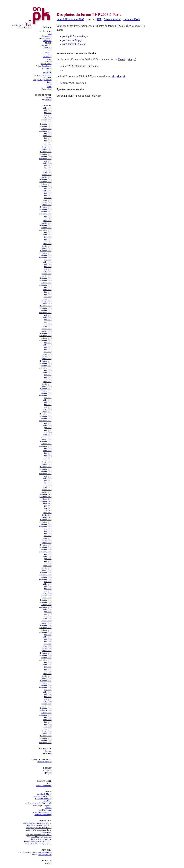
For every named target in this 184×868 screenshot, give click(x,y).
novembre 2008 (45, 575)
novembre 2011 (45, 497)
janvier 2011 (47, 517)
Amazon (48, 100)
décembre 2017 (46, 333)
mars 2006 (47, 646)
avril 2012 (48, 485)
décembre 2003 (46, 708)
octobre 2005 (46, 658)
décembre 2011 (46, 494)
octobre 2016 (46, 366)
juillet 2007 (47, 609)
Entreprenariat (46, 45)
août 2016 (48, 370)
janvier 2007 (47, 623)
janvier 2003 (47, 733)
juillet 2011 (47, 503)
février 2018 (47, 329)
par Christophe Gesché (74, 44)
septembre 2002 (45, 743)
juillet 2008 (47, 584)
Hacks (49, 84)
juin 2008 (48, 586)
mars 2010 (47, 538)
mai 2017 (48, 349)
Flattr (49, 97)
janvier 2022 (47, 223)
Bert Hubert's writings (43, 815)
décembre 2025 (46, 124)
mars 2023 (47, 200)
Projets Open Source (44, 66)
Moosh (122, 59)
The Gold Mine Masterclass (41, 839)
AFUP (49, 783)
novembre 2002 (45, 738)
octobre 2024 (46, 156)
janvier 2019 (47, 303)
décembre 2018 (46, 306)
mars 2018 (47, 326)
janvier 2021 (47, 248)
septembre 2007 (45, 607)
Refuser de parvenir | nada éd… (39, 825)
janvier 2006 (47, 651)
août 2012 (48, 476)
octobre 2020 (46, 255)
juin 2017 (48, 347)
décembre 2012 (46, 467)
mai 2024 (48, 168)
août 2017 (48, 343)
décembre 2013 (46, 441)
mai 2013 (48, 455)
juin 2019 (48, 292)
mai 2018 (48, 322)
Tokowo (48, 808)
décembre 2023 (46, 179)
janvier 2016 (47, 386)
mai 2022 (48, 216)
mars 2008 (47, 593)
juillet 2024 (47, 163)
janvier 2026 (47, 122)
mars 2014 (47, 435)
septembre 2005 (45, 660)
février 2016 (47, 384)
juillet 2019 (47, 290)
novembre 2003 (45, 710)
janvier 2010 (47, 543)
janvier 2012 (47, 492)
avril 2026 (48, 115)
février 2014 (47, 437)
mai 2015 (48, 405)
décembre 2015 (46, 389)
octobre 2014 (46, 418)
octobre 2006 (46, 630)
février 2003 (47, 731)
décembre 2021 (46, 225)
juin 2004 (48, 694)
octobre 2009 (46, 549)
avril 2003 (48, 727)
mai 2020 (48, 267)
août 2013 (48, 448)
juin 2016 (48, 375)
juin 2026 (48, 110)
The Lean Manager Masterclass (39, 837)
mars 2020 (47, 271)
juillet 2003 (47, 720)
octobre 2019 (46, 283)
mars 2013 (47, 460)
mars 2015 (47, 409)
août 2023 (48, 188)
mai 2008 (48, 589)
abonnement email (44, 762)
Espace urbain (46, 64)
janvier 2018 (47, 331)
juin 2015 (48, 402)
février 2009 (47, 568)
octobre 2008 (46, 577)
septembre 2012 (45, 474)
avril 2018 (48, 324)
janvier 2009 (47, 570)
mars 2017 (47, 354)
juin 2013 (48, 453)
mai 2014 (48, 430)
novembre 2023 (45, 182)
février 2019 (47, 301)
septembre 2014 (45, 421)
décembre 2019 (46, 278)
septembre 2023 (45, 186)
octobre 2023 (46, 184)
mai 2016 (48, 377)
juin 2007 (48, 612)
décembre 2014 (46, 414)
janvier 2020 (47, 276)
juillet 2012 (47, 478)
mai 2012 (48, 483)
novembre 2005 (45, 655)
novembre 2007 (45, 602)
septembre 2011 (45, 501)
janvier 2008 (47, 598)
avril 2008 (48, 591)
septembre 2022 (45, 214)
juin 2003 (48, 722)
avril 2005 (48, 671)
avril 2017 (48, 352)
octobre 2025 (46, 129)
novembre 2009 (45, 547)
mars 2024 (47, 172)
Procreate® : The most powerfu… (38, 844)
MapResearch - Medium (42, 812)
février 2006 (47, 648)
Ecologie (48, 61)
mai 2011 (48, 508)
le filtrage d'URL (45, 855)
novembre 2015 (45, 391)
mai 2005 (48, 669)
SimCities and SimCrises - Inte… (39, 835)
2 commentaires (112, 19)
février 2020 (47, 274)
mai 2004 (48, 697)
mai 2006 (48, 641)
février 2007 (47, 621)
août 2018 (48, 315)
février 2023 (47, 202)
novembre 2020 (45, 253)
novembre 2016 (45, 363)
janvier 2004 (47, 706)
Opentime (48, 773)
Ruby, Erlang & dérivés (42, 80)
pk (113, 76)
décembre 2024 (46, 152)
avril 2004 (48, 699)
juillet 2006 (47, 637)
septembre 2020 (45, 257)
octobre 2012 (46, 471)
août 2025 (48, 133)
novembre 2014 (45, 416)
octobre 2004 (46, 685)
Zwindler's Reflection (43, 799)
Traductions (47, 77)
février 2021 (47, 246)
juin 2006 (48, 639)
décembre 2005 (46, 653)
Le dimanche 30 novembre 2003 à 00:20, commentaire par (87, 59)
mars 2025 (47, 145)
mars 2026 (47, 117)
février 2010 (47, 540)
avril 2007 (48, 616)
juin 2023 (48, 193)
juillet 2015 (47, 400)
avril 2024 (48, 170)
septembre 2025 (45, 131)
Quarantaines (46, 89)
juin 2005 (48, 667)
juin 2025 (48, 138)
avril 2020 (48, 269)
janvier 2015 (47, 412)
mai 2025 (48, 140)
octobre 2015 (46, 393)
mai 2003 (48, 724)
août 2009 (48, 554)
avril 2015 (48, 407)
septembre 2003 (45, 715)
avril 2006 (48, 644)
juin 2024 (48, 165)
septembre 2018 (45, 313)
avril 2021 (48, 241)
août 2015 (48, 398)
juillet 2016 (47, 372)
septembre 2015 (45, 395)
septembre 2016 (45, 368)
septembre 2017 (45, 340)
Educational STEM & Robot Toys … (37, 823)
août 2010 (48, 529)
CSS (50, 54)
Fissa (50, 775)
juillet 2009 (47, 556)
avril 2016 (48, 379)
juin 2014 (48, 428)
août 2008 (48, 582)
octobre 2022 (46, 211)
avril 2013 (48, 457)
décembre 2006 (46, 625)
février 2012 (47, 490)
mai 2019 (48, 294)
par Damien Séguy (72, 40)
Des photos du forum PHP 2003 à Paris (89, 15)
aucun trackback (132, 19)
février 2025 (47, 147)
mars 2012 (47, 487)
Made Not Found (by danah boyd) (38, 803)
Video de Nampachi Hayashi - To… (38, 841)
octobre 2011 (47, 499)
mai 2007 (48, 614)
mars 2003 (47, 729)
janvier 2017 (47, 359)
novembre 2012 (45, 469)
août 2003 (48, 717)
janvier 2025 (47, 149)
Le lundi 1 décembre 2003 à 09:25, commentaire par (84, 76)
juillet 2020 (47, 262)
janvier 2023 (47, 205)
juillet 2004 (47, 692)
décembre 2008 (46, 572)
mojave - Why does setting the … (39, 830)
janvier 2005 (47, 678)
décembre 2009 (46, 545)
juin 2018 (48, 320)
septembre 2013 (45, 446)
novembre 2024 (45, 154)
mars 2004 (47, 701)
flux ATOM (47, 753)
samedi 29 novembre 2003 (70, 19)
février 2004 (47, 704)
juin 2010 (48, 531)
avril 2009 (48, 563)
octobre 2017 (46, 338)
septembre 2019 (45, 285)
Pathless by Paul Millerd (42, 796)
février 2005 (47, 676)
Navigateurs (47, 68)
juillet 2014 (47, 425)
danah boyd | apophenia (42, 805)
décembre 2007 (46, 600)
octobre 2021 (46, 228)
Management (46, 52)
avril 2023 (48, 198)
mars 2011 (48, 513)
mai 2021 (48, 239)
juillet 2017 (47, 345)
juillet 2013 (47, 451)
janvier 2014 (47, 439)
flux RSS (48, 751)
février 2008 (47, 595)
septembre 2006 (45, 632)
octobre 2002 (46, 740)
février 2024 (47, 175)
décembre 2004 (46, 681)
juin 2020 (48, 264)
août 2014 (48, 423)
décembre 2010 (46, 520)
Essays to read (46, 832)
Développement (45, 38)
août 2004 (48, 690)
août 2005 (48, 662)
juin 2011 (48, 506)
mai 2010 (48, 533)
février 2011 (47, 515)
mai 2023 (48, 195)
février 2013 (47, 462)
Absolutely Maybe (44, 794)
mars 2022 (47, 221)
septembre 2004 (45, 687)
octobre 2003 (46, 713)
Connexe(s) (47, 47)
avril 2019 (48, 297)
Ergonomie (47, 41)
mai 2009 (48, 561)
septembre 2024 (45, 159)
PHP (50, 34)
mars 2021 (47, 244)
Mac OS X (47, 73)
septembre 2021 (45, 230)
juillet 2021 (47, 234)
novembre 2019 (45, 280)
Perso (49, 82)
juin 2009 (48, 559)
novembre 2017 (45, 336)
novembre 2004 (45, 683)
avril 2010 (48, 536)
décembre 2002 (46, 736)
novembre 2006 (45, 628)
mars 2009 (47, 566)
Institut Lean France (44, 786)
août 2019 (48, 287)
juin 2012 (48, 480)
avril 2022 (48, 218)
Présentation (47, 36)
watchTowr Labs (45, 810)
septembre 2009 (45, 552)
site (130, 59)
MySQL (48, 43)
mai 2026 (48, 113)
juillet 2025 (47, 136)
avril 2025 (48, 142)
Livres (49, 59)
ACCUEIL (47, 27)
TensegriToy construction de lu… (39, 828)
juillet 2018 (47, 317)
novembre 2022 (45, 209)
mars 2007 (47, 618)
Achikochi (47, 801)
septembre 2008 (45, 579)
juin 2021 (48, 237)
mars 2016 (47, 382)
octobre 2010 (46, 524)
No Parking (47, 57)
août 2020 (48, 260)
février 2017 (47, 356)
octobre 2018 (46, 310)
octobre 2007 (46, 605)
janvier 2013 (47, 464)
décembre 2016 (46, 361)
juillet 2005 (47, 664)
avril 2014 (48, 432)
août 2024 (48, 161)
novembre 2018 (45, 308)
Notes (49, 87)
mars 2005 (47, 674)
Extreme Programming (43, 75)
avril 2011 (48, 510)
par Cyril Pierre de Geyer (75, 36)
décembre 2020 (46, 251)
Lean (50, 50)
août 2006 (48, 635)
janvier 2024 (47, 177)
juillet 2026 (47, 108)
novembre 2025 (45, 126)
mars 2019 (47, 299)
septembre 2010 (45, 526)
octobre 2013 (46, 444)
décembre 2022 (46, 207)
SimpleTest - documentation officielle (37, 852)
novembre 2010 (45, 522)
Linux (49, 70)
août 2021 (48, 232)
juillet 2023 (47, 191)
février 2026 (47, 119)
